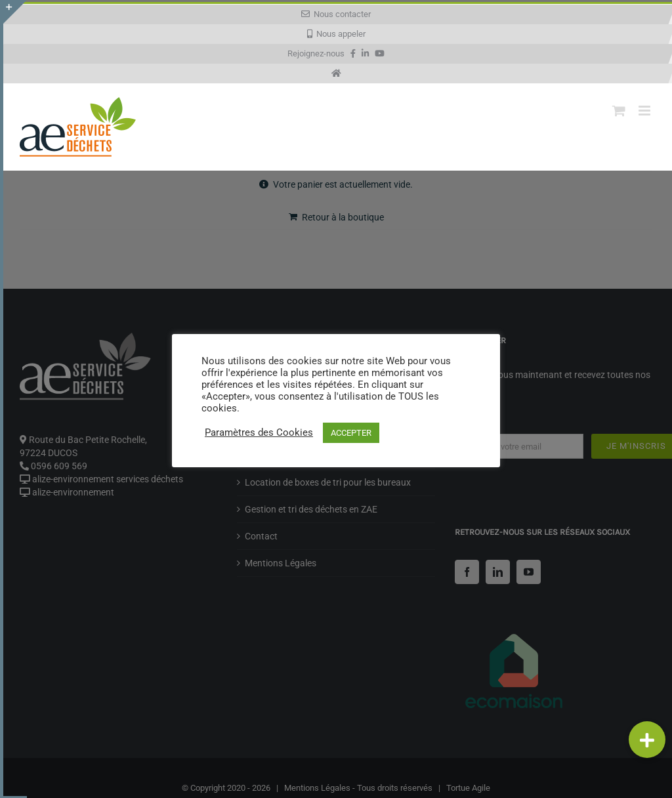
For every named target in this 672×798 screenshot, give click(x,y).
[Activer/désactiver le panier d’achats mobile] (619, 111)
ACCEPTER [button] (351, 433)
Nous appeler (336, 34)
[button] (647, 740)
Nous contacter (336, 14)
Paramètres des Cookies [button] (259, 432)
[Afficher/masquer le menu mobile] (645, 111)
